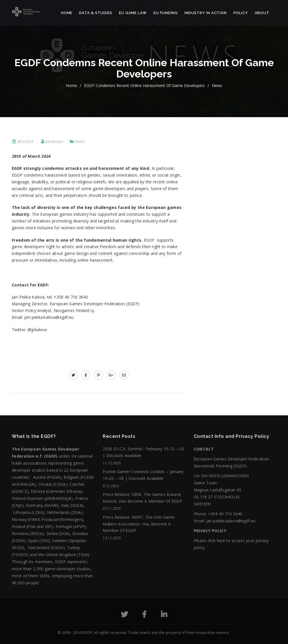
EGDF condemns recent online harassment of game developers (144, 85)
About (262, 13)
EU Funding (166, 13)
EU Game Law (133, 13)
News (217, 85)
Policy (241, 13)
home (71, 85)
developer (54, 141)
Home (67, 13)
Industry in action (206, 13)
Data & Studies (96, 13)
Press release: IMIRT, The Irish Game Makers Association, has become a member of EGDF (139, 524)
